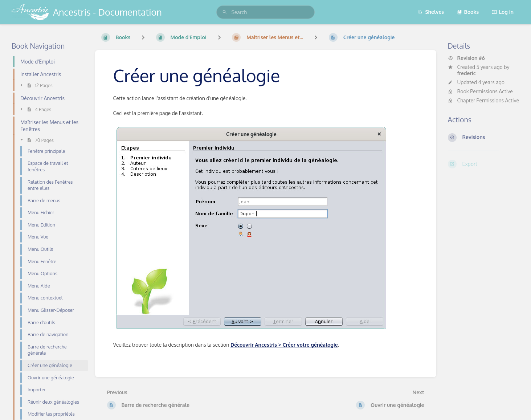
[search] (265, 12)
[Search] (225, 12)
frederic (467, 73)
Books (468, 12)
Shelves (431, 12)
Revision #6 (466, 58)
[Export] (484, 164)
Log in (503, 12)
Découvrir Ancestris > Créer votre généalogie (284, 345)
